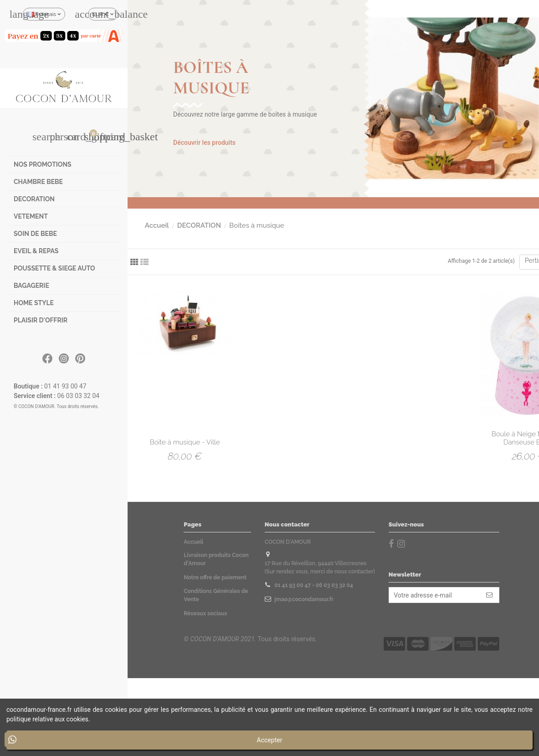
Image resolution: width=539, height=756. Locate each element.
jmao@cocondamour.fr (304, 599)
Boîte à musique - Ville (185, 442)
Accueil (193, 542)
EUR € (103, 14)
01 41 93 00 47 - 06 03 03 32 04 (313, 585)
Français (44, 14)
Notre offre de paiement (215, 577)
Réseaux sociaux (205, 613)
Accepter (270, 740)
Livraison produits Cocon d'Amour (216, 559)
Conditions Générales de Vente (216, 595)
